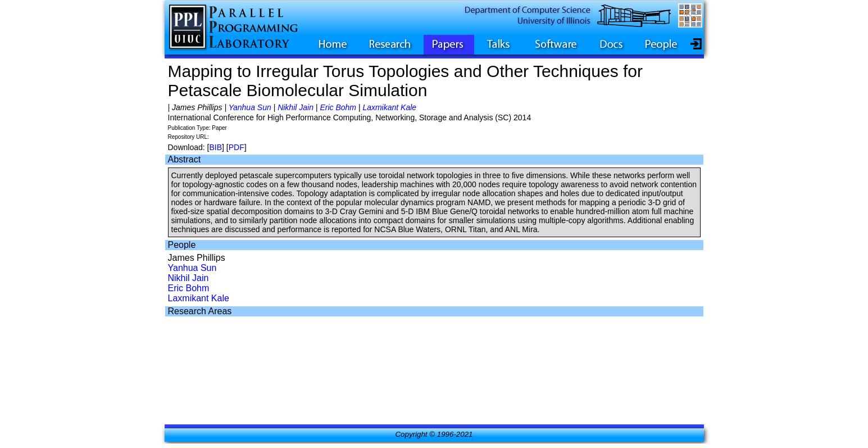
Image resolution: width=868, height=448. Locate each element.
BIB (215, 147)
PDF (237, 147)
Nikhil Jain (296, 107)
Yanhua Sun (250, 107)
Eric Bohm (338, 107)
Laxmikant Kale (389, 107)
